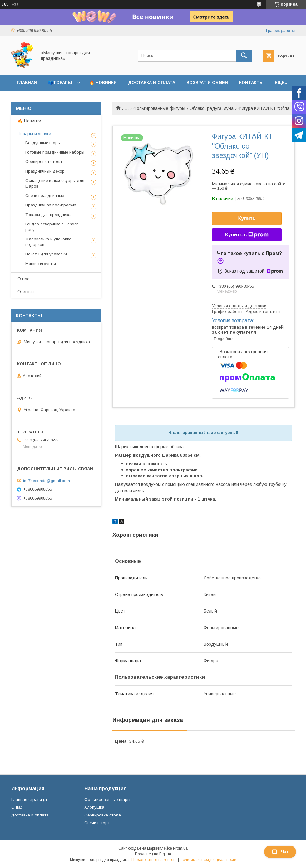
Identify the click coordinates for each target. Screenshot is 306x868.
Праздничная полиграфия (51, 205)
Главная (27, 83)
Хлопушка (94, 807)
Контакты (251, 83)
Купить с (247, 235)
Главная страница (29, 799)
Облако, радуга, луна (212, 108)
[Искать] (244, 56)
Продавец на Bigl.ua (153, 854)
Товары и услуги (34, 134)
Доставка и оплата (152, 83)
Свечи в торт (97, 823)
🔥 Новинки (103, 83)
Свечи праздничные (45, 196)
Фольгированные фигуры (159, 108)
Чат (280, 852)
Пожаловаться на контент (154, 860)
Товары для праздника (48, 215)
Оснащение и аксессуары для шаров (55, 183)
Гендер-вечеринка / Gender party (52, 227)
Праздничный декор (45, 171)
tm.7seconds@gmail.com (47, 480)
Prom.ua (180, 848)
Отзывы (26, 292)
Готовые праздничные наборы (55, 152)
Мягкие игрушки (41, 264)
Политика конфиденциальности (208, 860)
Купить (247, 218)
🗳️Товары (60, 83)
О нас (23, 279)
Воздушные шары (43, 143)
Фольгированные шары (107, 799)
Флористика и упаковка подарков (48, 242)
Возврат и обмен (207, 83)
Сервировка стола (44, 162)
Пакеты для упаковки (46, 254)
